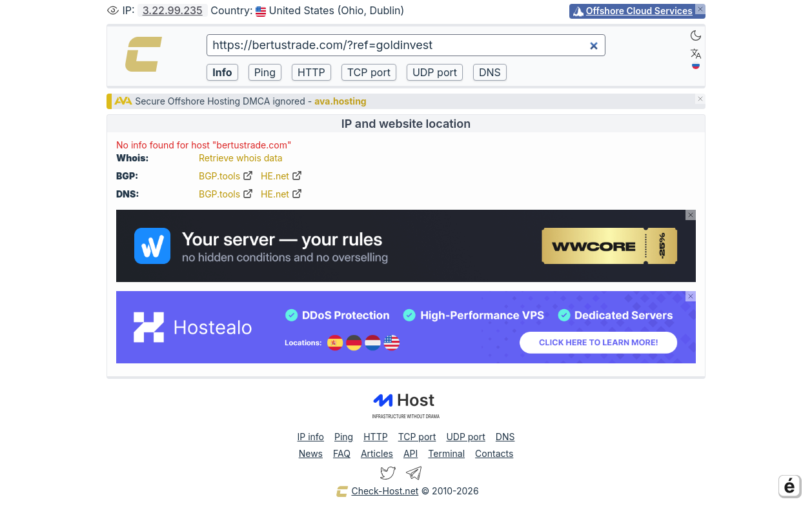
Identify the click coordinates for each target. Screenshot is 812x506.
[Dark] (696, 35)
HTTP (375, 437)
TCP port (417, 437)
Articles (377, 453)
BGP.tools (226, 176)
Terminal (446, 453)
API (411, 453)
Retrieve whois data (241, 158)
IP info (311, 437)
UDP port (465, 437)
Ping (344, 437)
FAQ (342, 453)
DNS (505, 437)
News (311, 453)
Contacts (494, 453)
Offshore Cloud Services (639, 11)
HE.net (281, 176)
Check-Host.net (377, 492)
